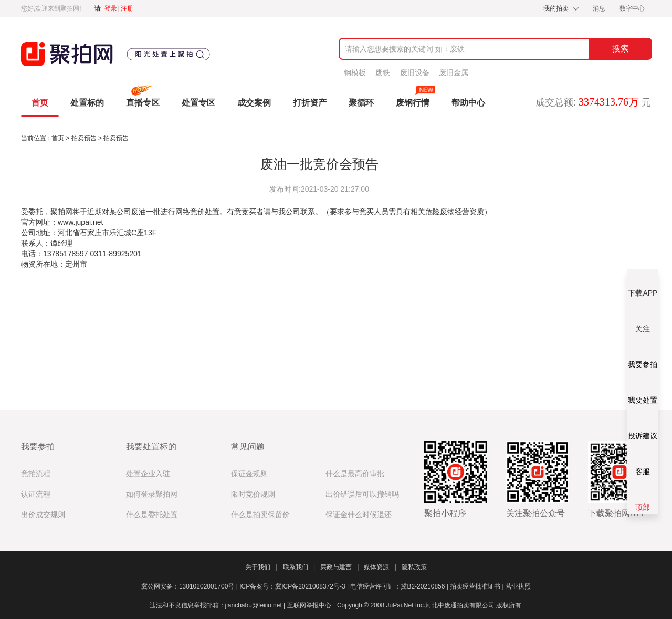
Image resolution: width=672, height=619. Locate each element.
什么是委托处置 (152, 515)
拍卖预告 (85, 138)
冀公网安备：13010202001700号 (190, 586)
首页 (40, 103)
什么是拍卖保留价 (260, 515)
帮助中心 (468, 103)
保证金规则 (249, 474)
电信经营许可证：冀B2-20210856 (400, 586)
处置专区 (198, 103)
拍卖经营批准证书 (478, 586)
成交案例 (254, 103)
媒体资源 (380, 567)
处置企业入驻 (148, 474)
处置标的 (87, 103)
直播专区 (143, 103)
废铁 (383, 72)
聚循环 (361, 103)
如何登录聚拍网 (152, 494)
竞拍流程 (36, 474)
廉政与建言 (339, 567)
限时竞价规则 (253, 494)
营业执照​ (518, 586)
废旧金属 (454, 72)
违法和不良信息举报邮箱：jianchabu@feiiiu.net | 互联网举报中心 (240, 605)
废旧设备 (415, 72)
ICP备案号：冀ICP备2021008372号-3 (295, 586)
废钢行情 (413, 103)
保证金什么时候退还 (359, 515)
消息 (600, 8)
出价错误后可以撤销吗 (362, 494)
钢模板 (355, 72)
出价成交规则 (43, 515)
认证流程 (36, 494)
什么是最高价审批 (355, 474)
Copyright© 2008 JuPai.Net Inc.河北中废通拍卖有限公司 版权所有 (429, 605)
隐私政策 (414, 567)
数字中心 (632, 8)
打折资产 (310, 103)
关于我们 (261, 567)
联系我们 (299, 567)
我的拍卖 (556, 8)
